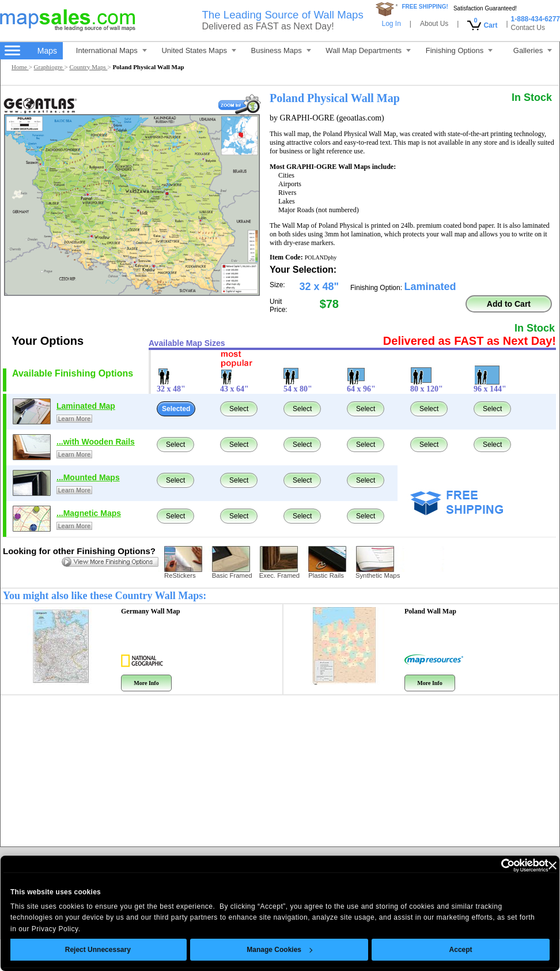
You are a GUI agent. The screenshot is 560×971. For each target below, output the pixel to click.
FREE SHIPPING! (425, 7)
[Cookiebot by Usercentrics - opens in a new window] (481, 865)
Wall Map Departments (368, 50)
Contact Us (528, 28)
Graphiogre (49, 67)
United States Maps (198, 50)
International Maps (111, 50)
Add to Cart (509, 304)
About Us (434, 24)
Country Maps (88, 67)
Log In (391, 24)
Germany (150, 611)
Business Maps (281, 50)
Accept (444, 950)
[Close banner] (536, 865)
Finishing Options (459, 50)
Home (20, 67)
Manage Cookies (263, 950)
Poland (430, 611)
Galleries (533, 50)
